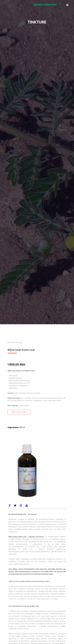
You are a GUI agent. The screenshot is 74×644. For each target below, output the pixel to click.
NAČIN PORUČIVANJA (19, 412)
